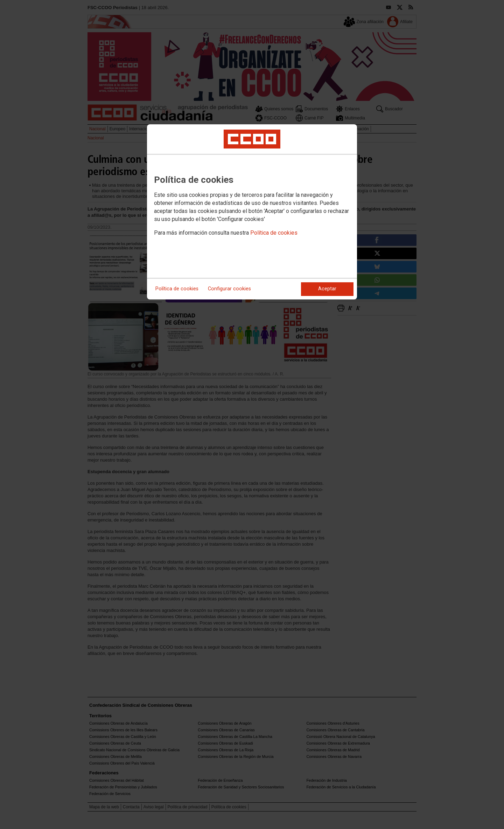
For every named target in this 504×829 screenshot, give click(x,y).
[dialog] (252, 212)
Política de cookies (274, 233)
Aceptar (327, 289)
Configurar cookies (229, 289)
